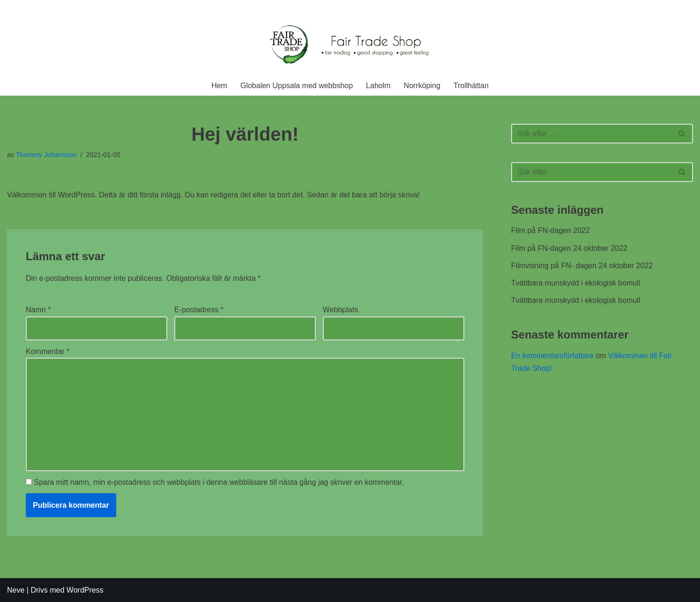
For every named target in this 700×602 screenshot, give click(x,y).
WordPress (85, 590)
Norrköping (422, 86)
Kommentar (48, 351)
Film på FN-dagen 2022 (551, 230)
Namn (38, 310)
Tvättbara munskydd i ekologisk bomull (576, 283)
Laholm (378, 86)
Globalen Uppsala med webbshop (297, 86)
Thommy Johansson (46, 155)
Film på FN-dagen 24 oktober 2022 (569, 248)
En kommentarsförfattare (552, 356)
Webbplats (340, 310)
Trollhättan (471, 86)
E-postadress (199, 310)
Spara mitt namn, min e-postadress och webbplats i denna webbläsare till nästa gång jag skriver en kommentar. (219, 482)
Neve (16, 590)
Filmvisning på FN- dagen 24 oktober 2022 (582, 266)
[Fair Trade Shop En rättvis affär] (350, 45)
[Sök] (592, 134)
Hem (219, 86)
